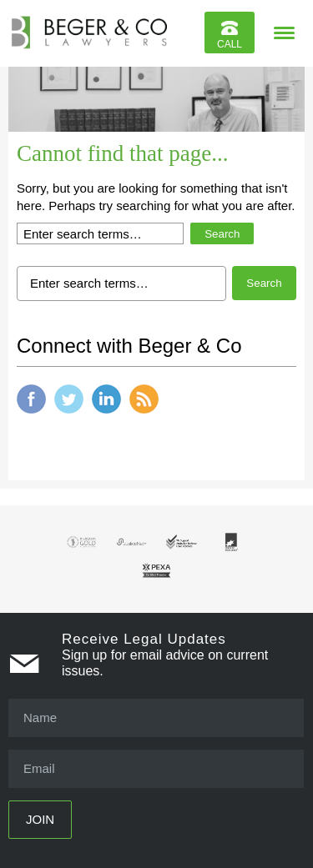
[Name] (156, 718)
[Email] (156, 769)
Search (222, 234)
